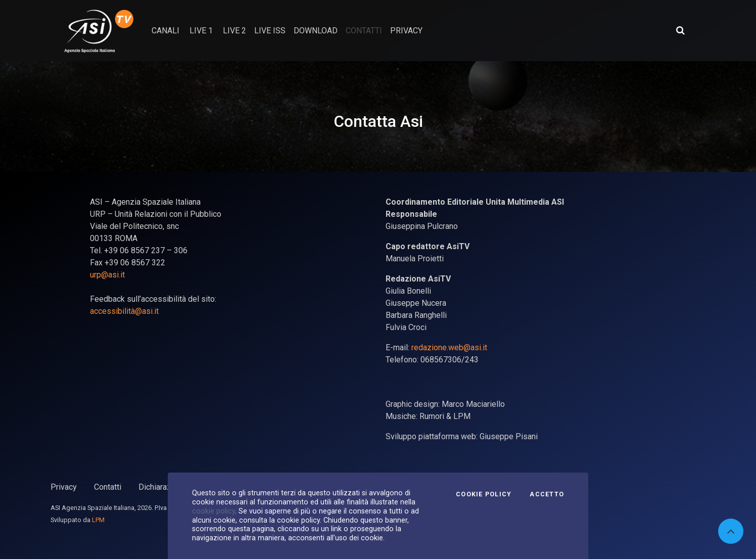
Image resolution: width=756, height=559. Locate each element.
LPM (98, 520)
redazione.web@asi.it (449, 347)
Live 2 (234, 31)
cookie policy (214, 511)
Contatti (108, 487)
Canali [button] (166, 31)
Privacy (64, 487)
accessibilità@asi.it (124, 311)
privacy (406, 31)
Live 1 (201, 31)
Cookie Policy (484, 494)
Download (316, 31)
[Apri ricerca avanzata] (680, 30)
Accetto (547, 494)
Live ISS (270, 31)
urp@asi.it (107, 275)
